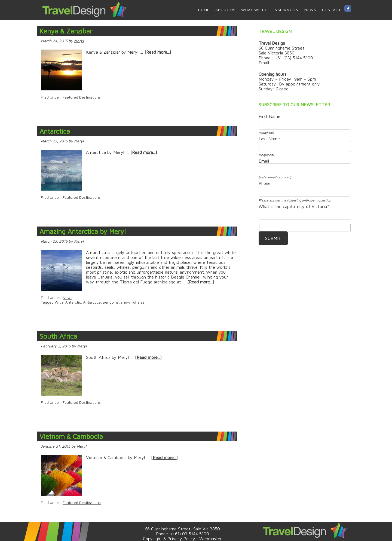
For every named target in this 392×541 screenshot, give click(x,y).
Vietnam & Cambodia (71, 436)
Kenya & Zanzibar (66, 31)
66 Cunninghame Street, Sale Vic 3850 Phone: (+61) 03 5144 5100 (182, 531)
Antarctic (73, 302)
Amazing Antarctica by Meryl (83, 231)
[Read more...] (158, 52)
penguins (111, 302)
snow (125, 302)
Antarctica (55, 131)
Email (264, 63)
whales (138, 302)
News (68, 297)
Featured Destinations (82, 97)
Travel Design (84, 10)
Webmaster (211, 539)
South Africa (58, 336)
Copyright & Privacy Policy (169, 539)
